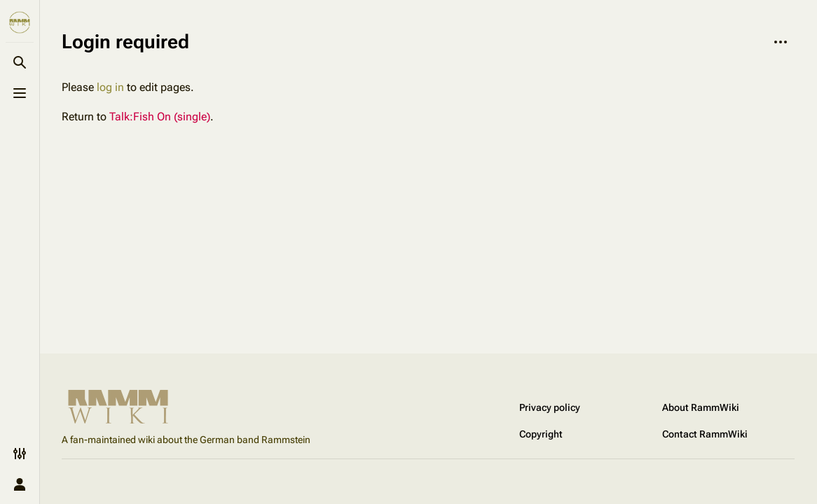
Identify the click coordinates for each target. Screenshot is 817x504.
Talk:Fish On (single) (160, 117)
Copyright (541, 434)
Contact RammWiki (705, 434)
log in (110, 87)
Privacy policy (550, 407)
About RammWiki (701, 407)
